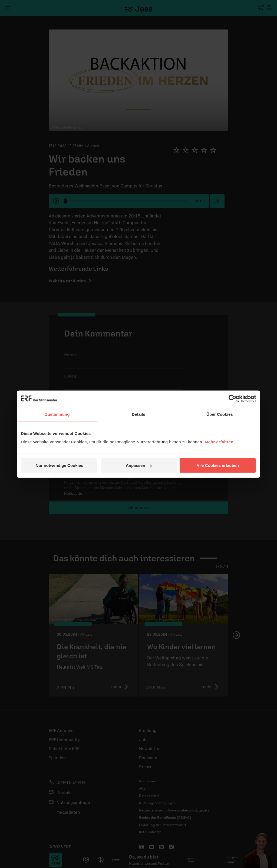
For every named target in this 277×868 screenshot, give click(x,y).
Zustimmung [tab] (57, 414)
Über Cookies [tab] (220, 414)
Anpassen (139, 465)
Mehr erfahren (219, 442)
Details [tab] (138, 414)
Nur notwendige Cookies (60, 465)
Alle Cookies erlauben (218, 465)
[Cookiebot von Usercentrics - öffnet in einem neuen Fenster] (233, 398)
